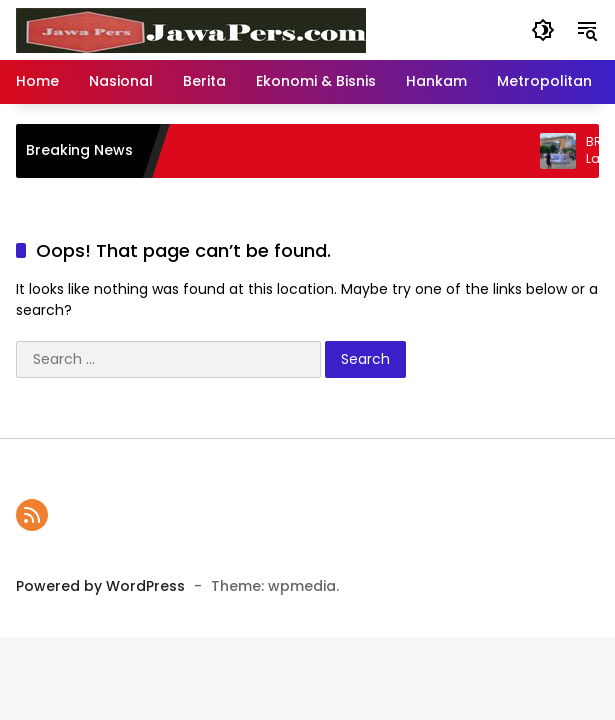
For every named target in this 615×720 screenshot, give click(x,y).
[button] (543, 30)
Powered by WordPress (100, 586)
